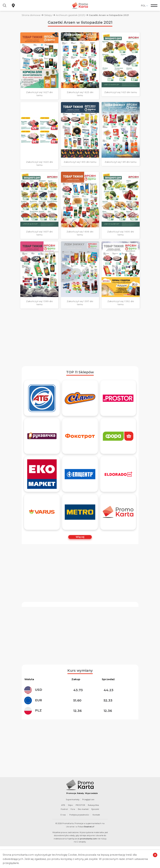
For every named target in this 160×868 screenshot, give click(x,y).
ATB (63, 821)
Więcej (80, 537)
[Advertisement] (80, 337)
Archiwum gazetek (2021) (70, 15)
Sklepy (48, 15)
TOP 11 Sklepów (80, 372)
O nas (63, 831)
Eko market (83, 825)
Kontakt (96, 831)
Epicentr (95, 825)
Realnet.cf (89, 843)
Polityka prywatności (79, 831)
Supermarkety (73, 816)
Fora (73, 825)
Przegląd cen (88, 816)
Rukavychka (93, 821)
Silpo (70, 821)
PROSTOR (80, 821)
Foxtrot (64, 825)
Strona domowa (31, 15)
